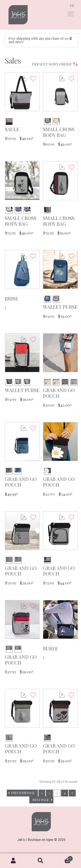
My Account (13, 861)
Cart (63, 858)
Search (40, 861)
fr (72, 6)
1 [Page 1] (42, 793)
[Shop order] (54, 64)
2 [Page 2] (50, 793)
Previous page (23, 793)
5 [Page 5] (72, 793)
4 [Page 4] (65, 793)
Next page (41, 800)
